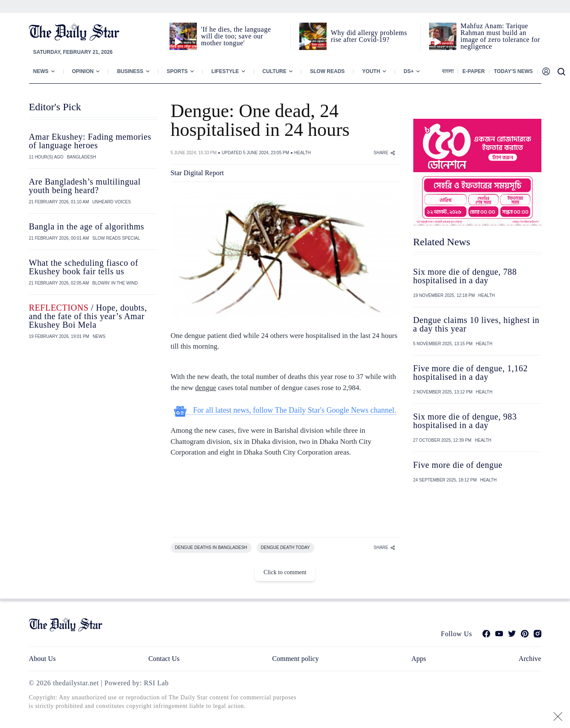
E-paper (474, 71)
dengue (206, 388)
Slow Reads (327, 71)
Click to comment (285, 572)
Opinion (83, 71)
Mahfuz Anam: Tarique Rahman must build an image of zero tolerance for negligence (500, 36)
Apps (419, 659)
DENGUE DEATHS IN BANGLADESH (211, 547)
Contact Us (164, 659)
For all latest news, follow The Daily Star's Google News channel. (285, 410)
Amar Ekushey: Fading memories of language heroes (90, 141)
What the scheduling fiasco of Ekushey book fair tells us (84, 267)
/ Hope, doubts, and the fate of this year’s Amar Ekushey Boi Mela (88, 316)
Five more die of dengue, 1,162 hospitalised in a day (471, 373)
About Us (42, 659)
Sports (177, 71)
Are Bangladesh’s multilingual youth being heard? (85, 186)
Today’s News (513, 71)
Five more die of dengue (458, 465)
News (41, 71)
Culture (275, 71)
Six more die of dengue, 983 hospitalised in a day (465, 421)
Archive (530, 659)
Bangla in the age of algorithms (87, 226)
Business (130, 71)
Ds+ (409, 71)
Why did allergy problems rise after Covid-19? (369, 36)
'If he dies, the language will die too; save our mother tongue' (236, 36)
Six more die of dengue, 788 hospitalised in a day (465, 276)
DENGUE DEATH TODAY (285, 547)
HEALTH (303, 153)
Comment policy (295, 659)
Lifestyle (225, 71)
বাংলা (448, 71)
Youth (371, 71)
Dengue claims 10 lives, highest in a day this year (476, 324)
